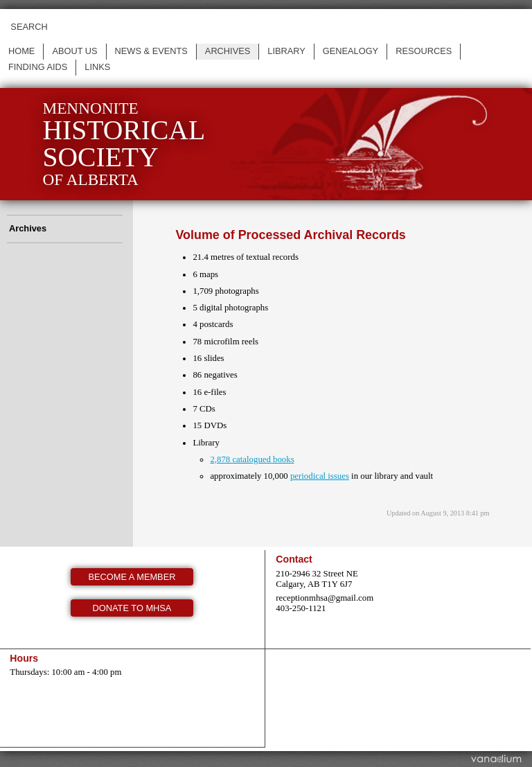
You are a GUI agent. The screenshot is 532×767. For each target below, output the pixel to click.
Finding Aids (38, 67)
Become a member (132, 577)
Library (286, 51)
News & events (151, 51)
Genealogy (351, 51)
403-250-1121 (301, 608)
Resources (424, 51)
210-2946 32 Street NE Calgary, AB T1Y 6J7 (317, 579)
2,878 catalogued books (252, 459)
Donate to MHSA (132, 608)
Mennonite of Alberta (124, 144)
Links (97, 67)
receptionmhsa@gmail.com (325, 598)
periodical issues (320, 476)
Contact (294, 559)
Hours (24, 658)
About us (74, 51)
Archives (228, 51)
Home (21, 51)
